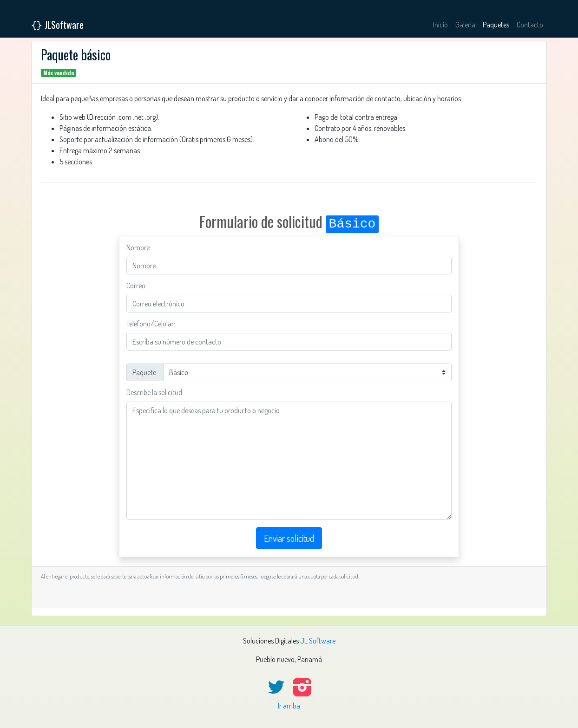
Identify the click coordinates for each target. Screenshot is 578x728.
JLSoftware (57, 25)
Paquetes (496, 25)
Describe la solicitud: (155, 392)
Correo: (137, 286)
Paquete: (145, 372)
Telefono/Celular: (151, 324)
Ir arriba (289, 706)
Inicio (440, 25)
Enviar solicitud (289, 538)
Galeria (465, 25)
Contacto (530, 25)
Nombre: (139, 247)
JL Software (318, 641)
